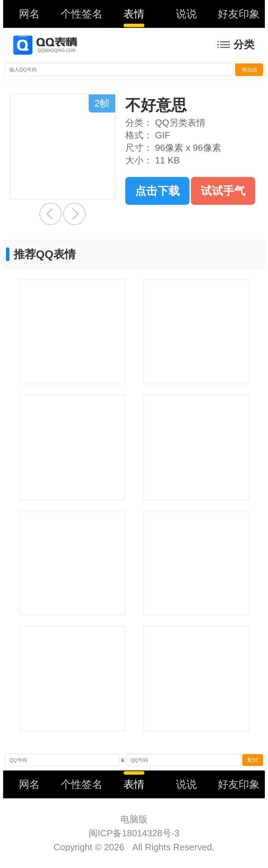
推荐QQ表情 (45, 254)
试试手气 (223, 191)
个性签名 (82, 14)
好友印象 (239, 14)
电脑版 (134, 819)
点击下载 (157, 191)
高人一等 (74, 214)
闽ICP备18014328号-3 (134, 833)
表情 (134, 14)
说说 (186, 14)
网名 (29, 14)
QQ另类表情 (180, 123)
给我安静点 (51, 214)
